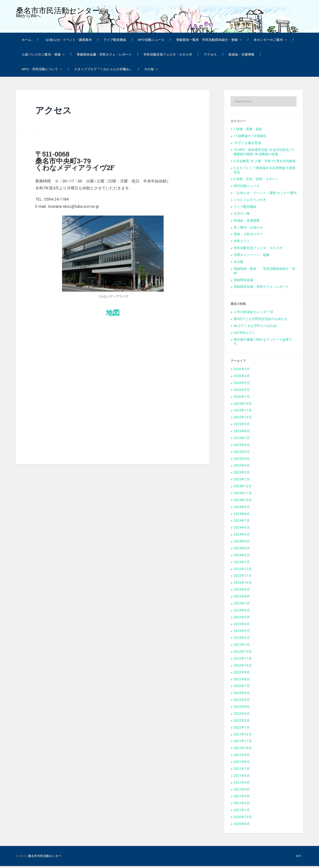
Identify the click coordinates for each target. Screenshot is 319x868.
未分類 (238, 264)
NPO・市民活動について (40, 71)
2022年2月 (242, 723)
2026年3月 (242, 385)
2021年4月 (242, 791)
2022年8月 (242, 681)
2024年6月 (242, 530)
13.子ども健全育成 (247, 145)
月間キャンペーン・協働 (251, 257)
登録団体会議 (243, 282)
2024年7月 (242, 523)
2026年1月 (242, 399)
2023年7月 (242, 605)
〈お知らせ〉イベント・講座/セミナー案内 (265, 195)
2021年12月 (243, 736)
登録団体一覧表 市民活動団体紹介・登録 (207, 42)
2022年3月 (242, 716)
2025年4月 (242, 461)
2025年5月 (242, 454)
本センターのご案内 (268, 42)
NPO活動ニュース (151, 42)
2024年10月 (243, 502)
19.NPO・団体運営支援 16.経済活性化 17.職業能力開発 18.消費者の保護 (264, 154)
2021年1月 (242, 812)
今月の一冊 (242, 216)
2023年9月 (242, 592)
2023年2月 (242, 640)
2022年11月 (243, 660)
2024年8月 (242, 516)
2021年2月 (242, 805)
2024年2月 (242, 557)
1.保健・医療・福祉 (248, 131)
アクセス (210, 57)
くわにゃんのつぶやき (250, 202)
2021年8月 (242, 764)
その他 (149, 71)
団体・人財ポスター (248, 236)
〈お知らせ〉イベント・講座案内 (68, 42)
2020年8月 (242, 826)
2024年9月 (242, 509)
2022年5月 (242, 702)
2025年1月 (242, 481)
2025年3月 (242, 468)
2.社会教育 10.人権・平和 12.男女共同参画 (265, 163)
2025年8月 (242, 433)
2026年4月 (242, 378)
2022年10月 (243, 667)
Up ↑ (299, 858)
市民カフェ (242, 243)
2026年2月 (242, 392)
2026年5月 (242, 371)
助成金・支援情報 (241, 57)
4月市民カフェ (244, 335)
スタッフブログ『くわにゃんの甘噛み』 (103, 71)
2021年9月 (242, 757)
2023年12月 (243, 571)
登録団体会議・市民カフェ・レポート (104, 57)
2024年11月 (243, 495)
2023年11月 (243, 578)
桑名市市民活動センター (59, 12)
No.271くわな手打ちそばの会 (255, 328)
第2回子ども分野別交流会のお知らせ (261, 321)
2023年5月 (242, 619)
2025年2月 (242, 475)
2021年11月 (243, 743)
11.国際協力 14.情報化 (250, 138)
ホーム (27, 42)
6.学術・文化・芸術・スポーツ (256, 181)
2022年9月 (242, 674)
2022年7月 (242, 688)
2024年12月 (243, 488)
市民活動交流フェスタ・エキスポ (168, 57)
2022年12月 (243, 654)
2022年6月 (242, 695)
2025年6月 (242, 447)
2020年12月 (243, 819)
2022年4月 (242, 709)
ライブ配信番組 (115, 42)
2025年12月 (243, 406)
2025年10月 (243, 419)
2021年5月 (242, 785)
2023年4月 (242, 626)
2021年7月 (242, 771)
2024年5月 (242, 537)
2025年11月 (243, 412)
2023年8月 (242, 599)
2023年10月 (243, 585)
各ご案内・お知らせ (248, 229)
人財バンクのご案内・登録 (41, 57)
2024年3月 (242, 550)
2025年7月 (242, 440)
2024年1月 (242, 564)
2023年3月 (242, 633)
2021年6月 (242, 778)
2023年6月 (242, 612)
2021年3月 (242, 798)
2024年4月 (242, 543)
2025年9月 (242, 426)
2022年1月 (242, 729)
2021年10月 (243, 750)
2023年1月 (242, 647)
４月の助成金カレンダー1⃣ (253, 314)
